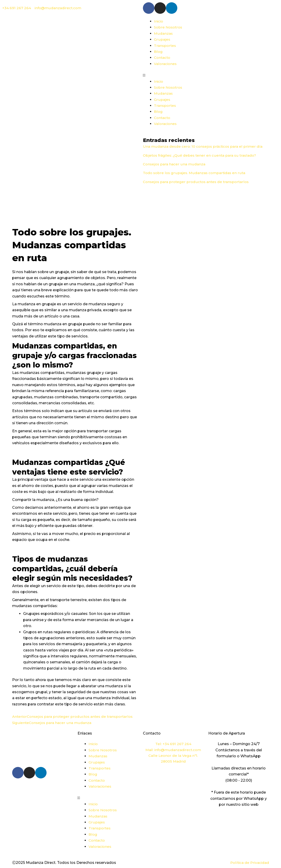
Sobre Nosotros (169, 27)
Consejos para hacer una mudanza (175, 164)
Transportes (165, 46)
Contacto (163, 58)
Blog (158, 52)
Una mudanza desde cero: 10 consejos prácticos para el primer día (204, 146)
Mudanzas (164, 33)
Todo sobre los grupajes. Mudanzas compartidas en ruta (196, 173)
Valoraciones (166, 64)
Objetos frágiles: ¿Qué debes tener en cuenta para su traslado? (201, 155)
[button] (206, 75)
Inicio (159, 21)
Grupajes (162, 39)
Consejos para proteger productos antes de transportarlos (198, 182)
